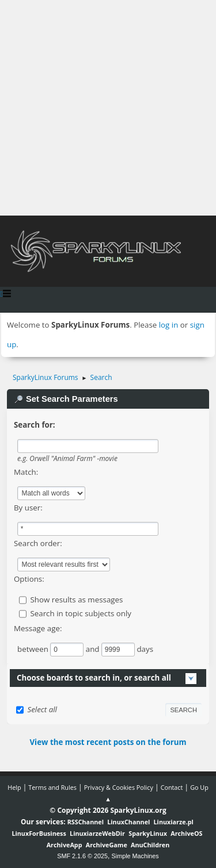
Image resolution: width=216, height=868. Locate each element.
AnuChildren (150, 845)
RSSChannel (86, 822)
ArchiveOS (186, 833)
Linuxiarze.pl (174, 822)
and (94, 649)
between (34, 649)
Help (14, 787)
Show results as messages (76, 600)
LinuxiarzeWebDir (97, 833)
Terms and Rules (52, 787)
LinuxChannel (128, 822)
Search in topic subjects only (81, 613)
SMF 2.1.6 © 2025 (82, 856)
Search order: (38, 543)
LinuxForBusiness (39, 833)
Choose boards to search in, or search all (94, 678)
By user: (28, 508)
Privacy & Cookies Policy (119, 787)
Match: (26, 472)
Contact (172, 787)
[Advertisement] (108, 108)
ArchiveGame (107, 845)
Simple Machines (135, 856)
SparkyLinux (148, 833)
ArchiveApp (65, 845)
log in (169, 325)
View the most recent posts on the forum (108, 742)
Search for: (35, 425)
